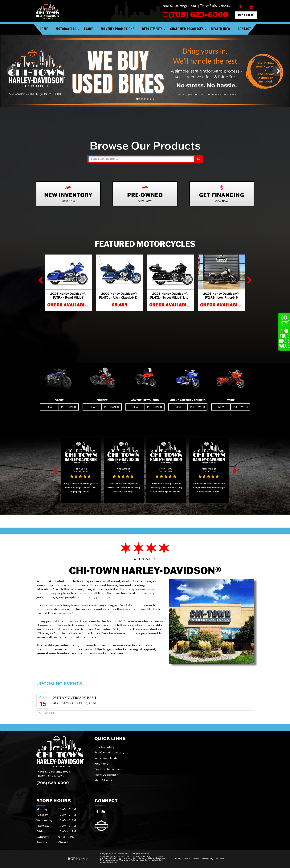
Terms (196, 859)
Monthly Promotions (118, 29)
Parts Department (107, 775)
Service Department (109, 769)
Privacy (187, 859)
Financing (101, 764)
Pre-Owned (69, 407)
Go (199, 159)
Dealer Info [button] (221, 29)
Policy (178, 859)
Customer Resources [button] (187, 29)
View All (47, 713)
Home (44, 29)
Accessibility (207, 859)
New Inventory (104, 747)
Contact (244, 29)
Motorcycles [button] (66, 29)
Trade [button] (88, 29)
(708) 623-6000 (53, 783)
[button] (12, 71)
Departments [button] (152, 29)
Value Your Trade (106, 758)
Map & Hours (103, 780)
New (49, 407)
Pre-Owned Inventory (109, 752)
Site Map (220, 859)
